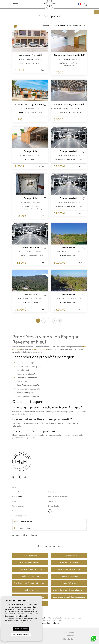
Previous (15, 41)
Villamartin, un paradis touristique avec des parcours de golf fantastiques (70, 590)
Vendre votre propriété (58, 497)
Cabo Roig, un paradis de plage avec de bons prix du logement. (70, 597)
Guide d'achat (54, 506)
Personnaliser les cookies (21, 635)
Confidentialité (44, 620)
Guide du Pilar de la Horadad (69, 569)
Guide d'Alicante (30, 556)
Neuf (35, 363)
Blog (14, 501)
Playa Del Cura (69, 639)
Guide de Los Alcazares (69, 562)
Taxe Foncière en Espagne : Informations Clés (31, 583)
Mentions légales (55, 618)
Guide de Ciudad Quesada (30, 562)
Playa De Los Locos (30, 590)
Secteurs (52, 501)
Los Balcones (69, 632)
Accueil (16, 492)
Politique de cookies (72, 618)
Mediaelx (55, 623)
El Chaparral (69, 636)
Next (46, 41)
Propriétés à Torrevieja (69, 576)
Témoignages (18, 506)
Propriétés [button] (17, 497)
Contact (16, 511)
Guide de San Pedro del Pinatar (30, 569)
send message (23, 528)
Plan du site (57, 620)
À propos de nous (56, 492)
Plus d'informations (19, 623)
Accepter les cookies (21, 629)
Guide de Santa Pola (69, 556)
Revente (29, 363)
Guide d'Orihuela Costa (30, 576)
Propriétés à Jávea (69, 583)
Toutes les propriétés (30, 378)
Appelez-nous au (24, 522)
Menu (15, 4)
